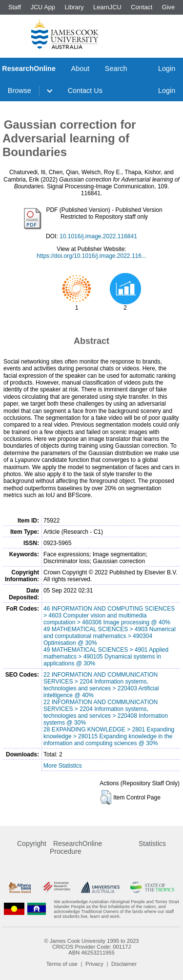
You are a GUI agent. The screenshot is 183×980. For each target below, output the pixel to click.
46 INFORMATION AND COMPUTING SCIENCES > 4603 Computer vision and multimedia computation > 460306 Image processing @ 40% (109, 615)
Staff (15, 7)
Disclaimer (124, 964)
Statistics (152, 843)
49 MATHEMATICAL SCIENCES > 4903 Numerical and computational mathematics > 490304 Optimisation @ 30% (110, 636)
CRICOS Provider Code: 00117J (91, 947)
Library (74, 7)
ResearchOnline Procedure (76, 847)
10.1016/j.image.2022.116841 (98, 236)
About (81, 68)
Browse (20, 91)
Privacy (94, 964)
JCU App (43, 7)
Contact (142, 7)
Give (168, 7)
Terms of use (62, 964)
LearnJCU (107, 7)
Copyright (32, 843)
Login (167, 68)
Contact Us (85, 91)
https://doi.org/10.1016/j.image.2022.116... (91, 256)
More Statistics (63, 766)
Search (116, 68)
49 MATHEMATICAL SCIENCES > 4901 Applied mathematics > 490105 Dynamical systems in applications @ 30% (106, 657)
